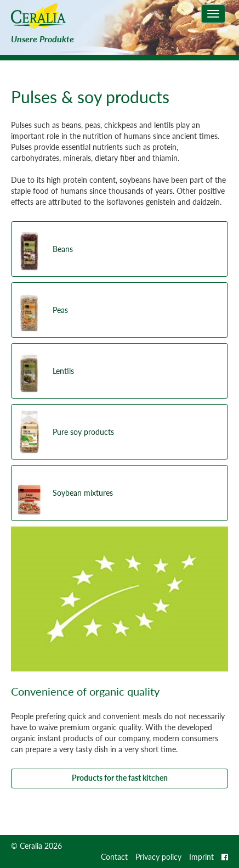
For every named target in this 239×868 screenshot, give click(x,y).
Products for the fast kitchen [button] (120, 778)
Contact (114, 857)
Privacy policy (158, 857)
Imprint (201, 857)
